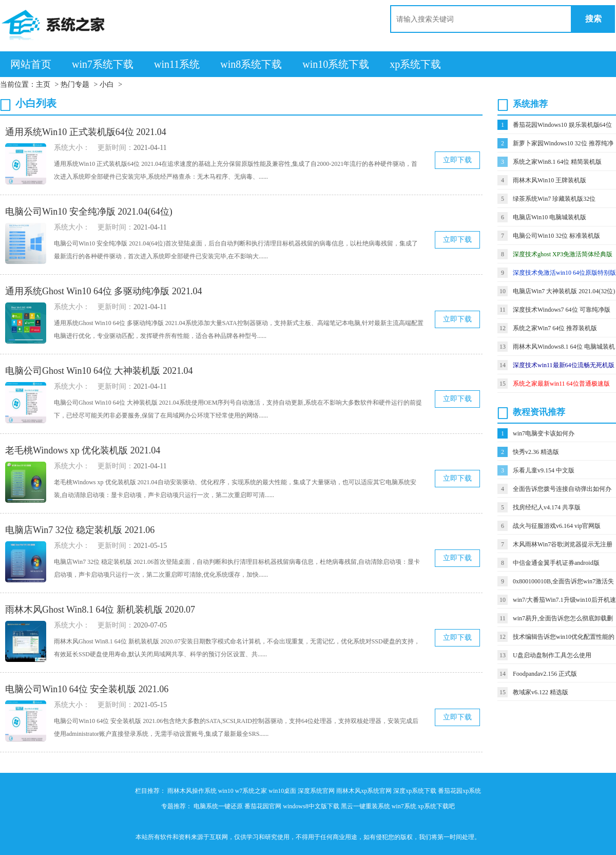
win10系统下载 (336, 64)
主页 (43, 84)
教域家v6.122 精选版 (541, 692)
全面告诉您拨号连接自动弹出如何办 (562, 489)
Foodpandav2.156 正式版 (545, 674)
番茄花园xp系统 (459, 791)
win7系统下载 (103, 64)
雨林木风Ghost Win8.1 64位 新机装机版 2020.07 (100, 610)
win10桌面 (282, 791)
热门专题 (75, 84)
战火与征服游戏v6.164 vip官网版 (557, 526)
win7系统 (404, 806)
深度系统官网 (316, 791)
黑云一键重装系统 (365, 806)
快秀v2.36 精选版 (536, 452)
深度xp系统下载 (415, 791)
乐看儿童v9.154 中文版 (544, 470)
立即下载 (457, 160)
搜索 (593, 19)
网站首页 (31, 64)
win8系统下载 (251, 64)
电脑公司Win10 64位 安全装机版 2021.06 (87, 689)
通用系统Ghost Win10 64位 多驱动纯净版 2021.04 (103, 291)
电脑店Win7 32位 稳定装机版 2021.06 (80, 530)
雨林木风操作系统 (192, 791)
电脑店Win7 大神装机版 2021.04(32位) (564, 291)
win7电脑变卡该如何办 (544, 433)
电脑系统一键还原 (218, 806)
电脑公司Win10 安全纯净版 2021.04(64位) (89, 212)
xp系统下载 (415, 64)
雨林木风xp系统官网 (364, 791)
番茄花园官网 (263, 806)
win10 (226, 791)
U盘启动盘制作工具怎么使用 (552, 655)
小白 (107, 84)
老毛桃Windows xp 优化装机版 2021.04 (83, 450)
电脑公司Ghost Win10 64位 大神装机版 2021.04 (99, 371)
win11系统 (177, 64)
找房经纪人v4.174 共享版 (547, 507)
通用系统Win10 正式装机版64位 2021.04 (86, 132)
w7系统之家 (251, 791)
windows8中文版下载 (311, 806)
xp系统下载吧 (436, 806)
